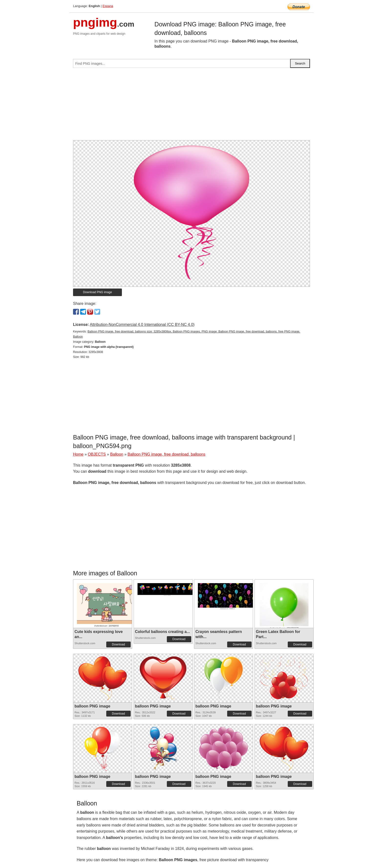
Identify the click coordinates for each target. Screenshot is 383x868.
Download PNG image (98, 292)
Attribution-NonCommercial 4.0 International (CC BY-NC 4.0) (142, 325)
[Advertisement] (191, 106)
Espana (108, 6)
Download (118, 644)
